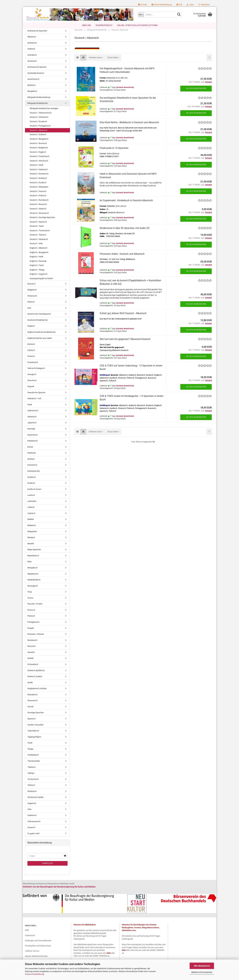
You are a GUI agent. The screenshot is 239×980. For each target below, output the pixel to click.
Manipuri (31, 540)
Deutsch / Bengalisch (39, 142)
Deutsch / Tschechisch (40, 234)
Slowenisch (32, 704)
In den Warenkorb (196, 92)
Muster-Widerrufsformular (36, 959)
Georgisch (32, 377)
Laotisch (31, 498)
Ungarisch (32, 806)
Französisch (33, 365)
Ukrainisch (32, 794)
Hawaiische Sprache (36, 396)
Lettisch (31, 510)
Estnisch (31, 347)
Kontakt (143, 5)
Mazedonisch (33, 559)
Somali (30, 710)
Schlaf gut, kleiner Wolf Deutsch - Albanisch (123, 316)
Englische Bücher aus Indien (40, 341)
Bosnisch (31, 287)
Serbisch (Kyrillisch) (36, 673)
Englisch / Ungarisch (39, 277)
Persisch (31, 613)
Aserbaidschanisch (36, 76)
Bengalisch (32, 94)
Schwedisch (33, 667)
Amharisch (32, 46)
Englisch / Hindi (36, 260)
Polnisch (31, 619)
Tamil (30, 746)
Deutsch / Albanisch (38, 133)
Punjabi (31, 631)
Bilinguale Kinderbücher (38, 106)
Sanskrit (31, 655)
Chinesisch (32, 299)
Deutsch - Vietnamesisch (41, 116)
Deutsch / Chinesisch (39, 120)
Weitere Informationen (202, 972)
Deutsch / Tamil (37, 229)
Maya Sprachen (34, 553)
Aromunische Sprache (37, 70)
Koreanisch (32, 468)
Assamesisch (33, 82)
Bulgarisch (32, 293)
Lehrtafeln (32, 504)
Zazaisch (31, 830)
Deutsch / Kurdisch (38, 186)
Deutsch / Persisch (38, 194)
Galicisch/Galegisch (36, 371)
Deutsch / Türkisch (38, 238)
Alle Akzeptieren (202, 966)
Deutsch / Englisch (38, 155)
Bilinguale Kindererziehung (39, 100)
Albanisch (32, 40)
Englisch (31, 329)
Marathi (31, 547)
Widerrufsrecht (104, 25)
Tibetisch (31, 770)
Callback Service (32, 954)
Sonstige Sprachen (36, 716)
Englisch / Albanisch (38, 251)
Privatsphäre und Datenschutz (38, 949)
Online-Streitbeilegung (162, 5)
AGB (27, 933)
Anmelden (48, 866)
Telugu (30, 752)
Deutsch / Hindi (36, 168)
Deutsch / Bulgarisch (39, 151)
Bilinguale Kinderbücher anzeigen (44, 111)
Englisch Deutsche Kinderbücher (41, 335)
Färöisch (31, 353)
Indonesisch (33, 414)
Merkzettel (204, 5)
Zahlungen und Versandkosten (38, 944)
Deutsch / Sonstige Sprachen (42, 220)
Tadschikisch (33, 734)
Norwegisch (33, 589)
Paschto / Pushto (35, 607)
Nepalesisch (33, 577)
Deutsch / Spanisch (38, 225)
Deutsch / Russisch (38, 207)
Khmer (30, 450)
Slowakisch (32, 698)
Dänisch (31, 305)
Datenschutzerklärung (35, 974)
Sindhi (30, 686)
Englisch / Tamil (37, 269)
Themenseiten (34, 764)
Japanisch (32, 426)
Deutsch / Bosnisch (38, 146)
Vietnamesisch (34, 824)
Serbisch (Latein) (35, 679)
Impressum (30, 939)
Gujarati (31, 389)
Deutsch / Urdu (36, 247)
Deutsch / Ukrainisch (39, 242)
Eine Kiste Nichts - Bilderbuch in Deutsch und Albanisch (129, 125)
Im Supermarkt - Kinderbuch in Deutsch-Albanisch (126, 203)
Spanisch (31, 722)
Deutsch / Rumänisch (39, 203)
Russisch (31, 649)
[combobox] (96, 61)
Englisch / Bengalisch (39, 255)
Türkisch (31, 788)
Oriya (30, 595)
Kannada (31, 432)
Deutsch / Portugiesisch (40, 129)
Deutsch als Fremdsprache (39, 317)
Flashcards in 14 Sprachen (114, 151)
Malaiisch (32, 528)
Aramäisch (32, 58)
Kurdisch (31, 486)
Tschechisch (33, 782)
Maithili (31, 522)
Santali (30, 661)
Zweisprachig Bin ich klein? (41, 281)
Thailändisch (33, 758)
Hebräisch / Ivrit (34, 402)
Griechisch (32, 383)
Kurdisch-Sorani (34, 492)
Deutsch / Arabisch (38, 138)
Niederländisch (34, 583)
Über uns (87, 25)
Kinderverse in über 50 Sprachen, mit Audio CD (125, 231)
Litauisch (31, 516)
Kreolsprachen (34, 474)
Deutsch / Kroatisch (38, 125)
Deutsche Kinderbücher (38, 323)
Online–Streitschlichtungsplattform (137, 25)
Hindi (30, 408)
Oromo (30, 601)
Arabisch (31, 52)
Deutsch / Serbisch (38, 212)
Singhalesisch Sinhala (37, 692)
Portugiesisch (33, 625)
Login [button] (190, 5)
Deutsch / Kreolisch (38, 181)
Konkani (31, 462)
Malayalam (32, 535)
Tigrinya (31, 776)
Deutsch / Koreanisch (39, 177)
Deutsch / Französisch (39, 159)
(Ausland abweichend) (125, 90)
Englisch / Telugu (37, 273)
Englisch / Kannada (38, 264)
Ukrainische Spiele (35, 800)
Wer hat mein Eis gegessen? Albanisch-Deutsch (125, 342)
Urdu (29, 812)
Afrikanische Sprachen (37, 34)
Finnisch (31, 359)
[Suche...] (141, 15)
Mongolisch (32, 571)
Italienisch (32, 420)
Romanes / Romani (36, 637)
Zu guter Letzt (33, 837)
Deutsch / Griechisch (39, 164)
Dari (29, 311)
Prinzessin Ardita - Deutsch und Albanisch (122, 257)
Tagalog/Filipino (34, 740)
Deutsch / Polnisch (38, 199)
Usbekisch (32, 818)
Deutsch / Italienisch (39, 172)
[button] (179, 5)
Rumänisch (32, 643)
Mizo (29, 565)
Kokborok (32, 456)
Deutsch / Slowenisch (39, 216)
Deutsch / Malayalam (39, 190)
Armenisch (32, 64)
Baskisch (31, 88)
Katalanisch (33, 444)
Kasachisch (33, 438)
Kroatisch (32, 480)
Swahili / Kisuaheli (35, 728)
